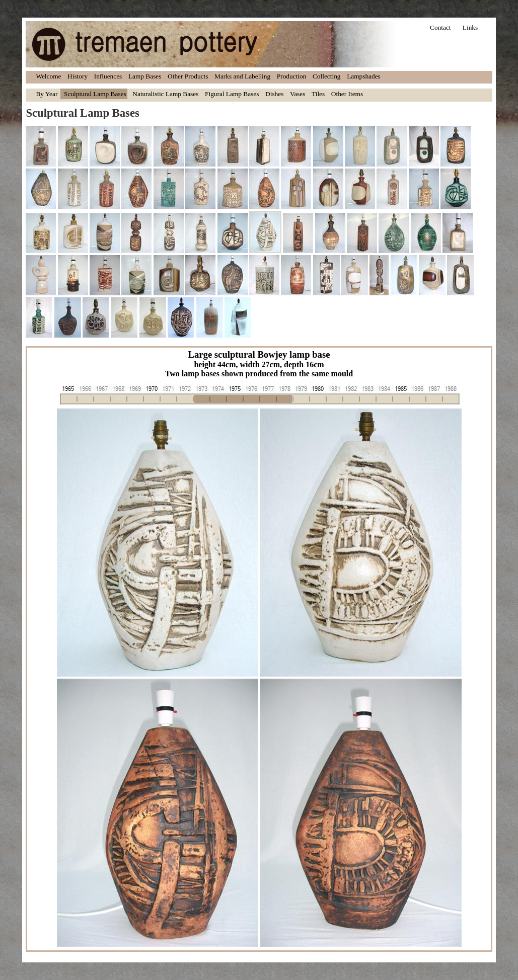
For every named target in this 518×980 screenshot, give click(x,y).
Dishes (274, 94)
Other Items (347, 94)
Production (292, 76)
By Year (47, 94)
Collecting (327, 76)
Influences (108, 76)
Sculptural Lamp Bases (95, 94)
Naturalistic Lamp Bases (165, 94)
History (78, 76)
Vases (298, 94)
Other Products (188, 76)
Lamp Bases (145, 76)
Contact (440, 27)
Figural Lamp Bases (232, 94)
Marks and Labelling (242, 76)
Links (470, 27)
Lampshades (364, 76)
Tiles (318, 94)
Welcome (48, 76)
